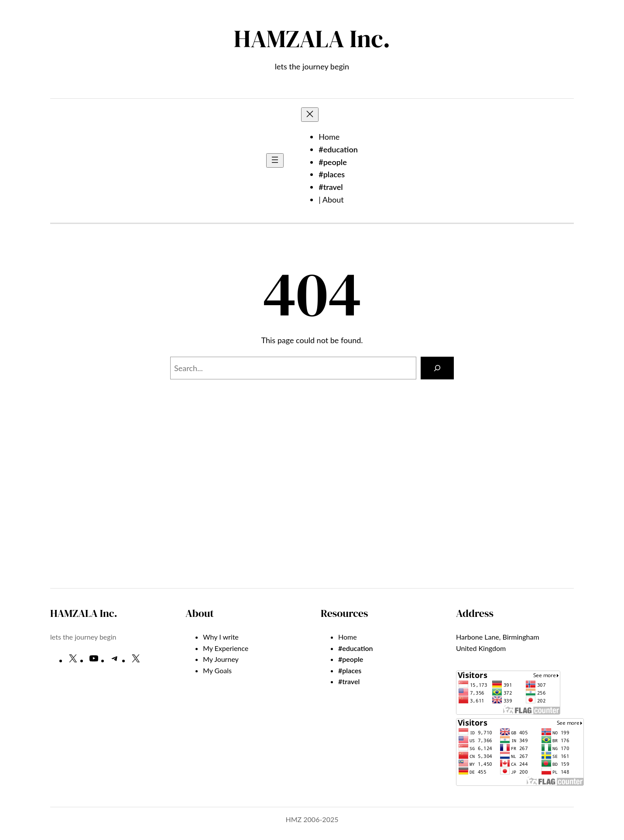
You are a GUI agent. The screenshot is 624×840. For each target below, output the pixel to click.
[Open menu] (275, 160)
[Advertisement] (312, 510)
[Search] (437, 368)
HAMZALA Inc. (312, 39)
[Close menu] (310, 115)
